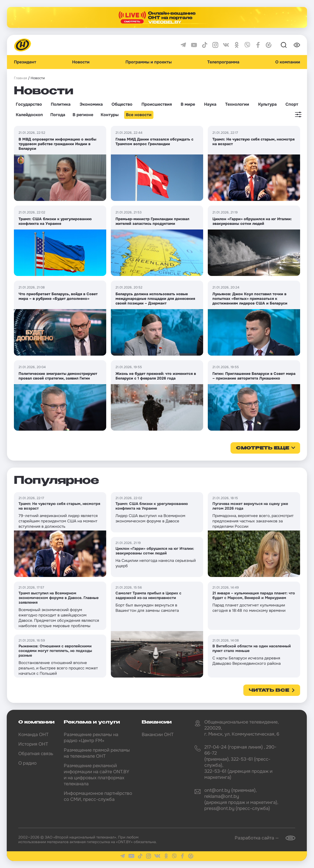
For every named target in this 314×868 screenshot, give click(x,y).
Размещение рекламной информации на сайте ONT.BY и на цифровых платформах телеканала (96, 775)
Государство (29, 104)
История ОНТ (33, 744)
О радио (27, 763)
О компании (288, 62)
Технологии (237, 104)
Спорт (292, 104)
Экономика (91, 104)
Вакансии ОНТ (158, 735)
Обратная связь (36, 754)
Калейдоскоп (29, 115)
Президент (25, 62)
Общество (122, 104)
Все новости (139, 115)
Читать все (269, 691)
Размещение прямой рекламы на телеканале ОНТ (97, 753)
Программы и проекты (149, 62)
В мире (188, 104)
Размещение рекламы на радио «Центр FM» (91, 738)
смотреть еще (263, 448)
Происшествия (157, 104)
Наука (210, 104)
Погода (58, 115)
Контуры (110, 115)
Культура (267, 104)
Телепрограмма (223, 62)
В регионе (83, 115)
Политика (61, 104)
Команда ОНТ (33, 735)
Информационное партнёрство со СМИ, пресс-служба (98, 796)
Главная (21, 78)
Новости (81, 62)
